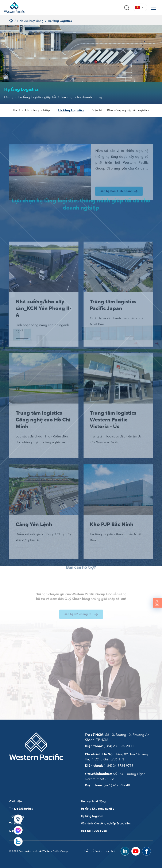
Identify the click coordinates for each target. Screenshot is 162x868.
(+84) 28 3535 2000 (109, 746)
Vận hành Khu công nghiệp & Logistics (121, 110)
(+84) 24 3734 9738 (109, 765)
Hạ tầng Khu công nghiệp (98, 809)
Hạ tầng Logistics (71, 110)
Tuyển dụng (17, 816)
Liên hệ (14, 831)
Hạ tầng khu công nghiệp (31, 110)
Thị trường (16, 823)
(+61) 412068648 (107, 785)
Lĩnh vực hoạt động (30, 21)
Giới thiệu (16, 801)
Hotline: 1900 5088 (94, 831)
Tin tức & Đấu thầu (21, 809)
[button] (140, 7)
